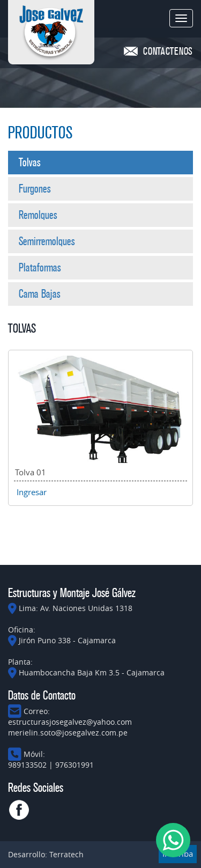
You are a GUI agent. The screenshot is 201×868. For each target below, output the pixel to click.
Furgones (35, 189)
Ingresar (32, 492)
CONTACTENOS (168, 52)
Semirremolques (47, 241)
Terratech (66, 854)
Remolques (38, 215)
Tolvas (30, 163)
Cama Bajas (40, 294)
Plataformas (40, 268)
